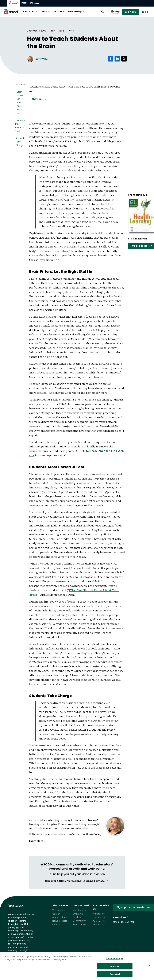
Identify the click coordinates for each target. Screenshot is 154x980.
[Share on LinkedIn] (117, 59)
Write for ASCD (81, 925)
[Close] (149, 968)
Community (79, 921)
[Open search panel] (103, 12)
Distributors (99, 917)
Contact (57, 925)
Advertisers (99, 914)
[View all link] (77, 881)
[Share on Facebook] (111, 59)
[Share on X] (124, 59)
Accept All (115, 977)
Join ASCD (130, 12)
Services (59, 11)
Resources (30, 11)
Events (45, 11)
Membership (76, 11)
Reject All (115, 969)
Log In (145, 12)
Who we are (59, 910)
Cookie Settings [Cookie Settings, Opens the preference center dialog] (115, 961)
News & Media (60, 921)
